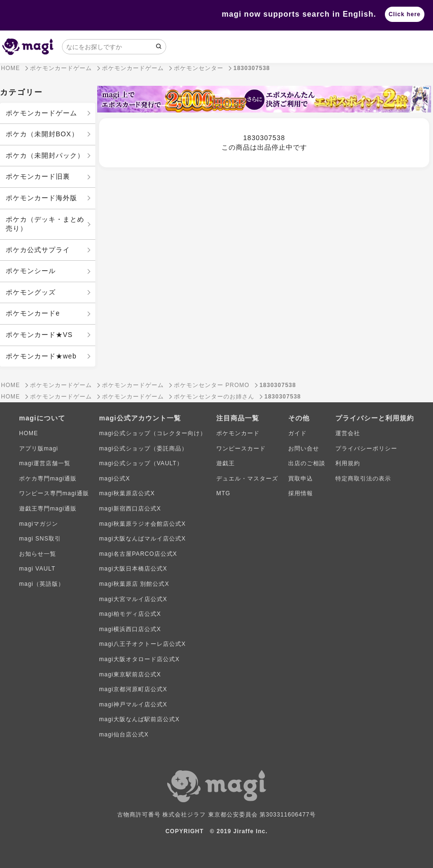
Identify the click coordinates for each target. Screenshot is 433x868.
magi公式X (115, 479)
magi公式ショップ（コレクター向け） (153, 433)
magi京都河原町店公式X (133, 689)
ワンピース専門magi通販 (54, 493)
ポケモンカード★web (41, 356)
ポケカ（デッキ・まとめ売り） (45, 224)
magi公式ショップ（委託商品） (143, 449)
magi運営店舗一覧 (45, 463)
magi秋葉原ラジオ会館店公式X (142, 524)
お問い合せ (304, 449)
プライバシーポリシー (366, 449)
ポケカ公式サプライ (38, 250)
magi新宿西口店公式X (130, 509)
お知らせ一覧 (38, 554)
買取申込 (301, 479)
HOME (29, 433)
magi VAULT (37, 569)
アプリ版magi (39, 449)
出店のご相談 (307, 463)
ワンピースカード (241, 449)
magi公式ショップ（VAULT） (141, 463)
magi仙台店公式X (124, 735)
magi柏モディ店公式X (130, 614)
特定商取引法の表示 (363, 479)
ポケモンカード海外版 (41, 198)
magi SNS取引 (40, 539)
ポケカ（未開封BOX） (42, 134)
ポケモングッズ (31, 292)
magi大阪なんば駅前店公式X (139, 719)
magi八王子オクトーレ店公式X (142, 644)
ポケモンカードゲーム (41, 113)
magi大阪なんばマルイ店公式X (142, 539)
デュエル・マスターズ (247, 479)
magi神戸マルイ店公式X (133, 705)
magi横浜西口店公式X (130, 629)
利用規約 (348, 463)
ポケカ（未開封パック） (45, 155)
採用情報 (301, 493)
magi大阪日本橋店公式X (133, 569)
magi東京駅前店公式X (130, 674)
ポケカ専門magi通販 (48, 479)
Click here (405, 14)
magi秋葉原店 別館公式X (134, 584)
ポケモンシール (31, 271)
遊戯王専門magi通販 (48, 509)
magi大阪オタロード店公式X (139, 659)
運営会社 (348, 433)
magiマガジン (39, 524)
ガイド (297, 433)
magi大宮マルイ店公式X (133, 599)
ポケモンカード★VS (39, 335)
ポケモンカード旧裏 (38, 176)
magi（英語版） (42, 584)
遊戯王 (226, 463)
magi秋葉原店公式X (127, 493)
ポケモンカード (238, 433)
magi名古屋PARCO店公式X (138, 554)
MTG (223, 493)
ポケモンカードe (33, 313)
